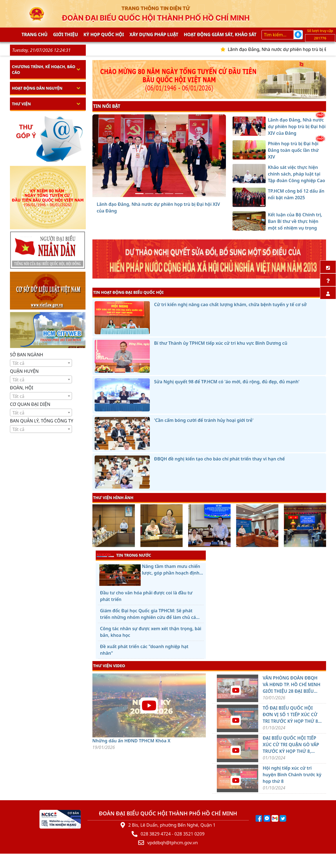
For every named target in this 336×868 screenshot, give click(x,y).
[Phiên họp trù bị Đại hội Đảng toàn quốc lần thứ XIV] (149, 194)
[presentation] (96, 526)
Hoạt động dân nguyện (37, 88)
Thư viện (21, 104)
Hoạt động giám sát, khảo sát (220, 34)
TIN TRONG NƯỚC (124, 555)
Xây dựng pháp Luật (154, 34)
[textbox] (41, 363)
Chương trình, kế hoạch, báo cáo (44, 69)
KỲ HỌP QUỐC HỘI (104, 34)
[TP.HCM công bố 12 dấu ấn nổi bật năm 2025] (169, 194)
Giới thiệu (65, 34)
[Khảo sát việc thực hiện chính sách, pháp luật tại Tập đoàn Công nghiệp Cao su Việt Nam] (159, 194)
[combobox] (41, 363)
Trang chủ (34, 34)
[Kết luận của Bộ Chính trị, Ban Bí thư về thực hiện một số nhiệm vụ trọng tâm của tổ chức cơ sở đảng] (179, 194)
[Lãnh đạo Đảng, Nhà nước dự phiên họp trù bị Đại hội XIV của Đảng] (139, 194)
